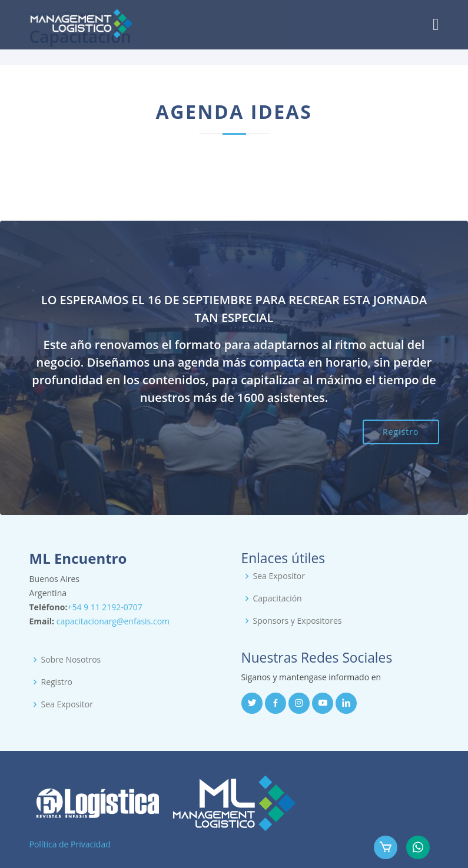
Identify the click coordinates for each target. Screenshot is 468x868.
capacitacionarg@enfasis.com (113, 621)
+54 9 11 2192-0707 (104, 607)
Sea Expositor (279, 576)
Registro (401, 432)
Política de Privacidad (70, 844)
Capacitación (278, 598)
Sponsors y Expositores (298, 621)
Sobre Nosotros (71, 660)
